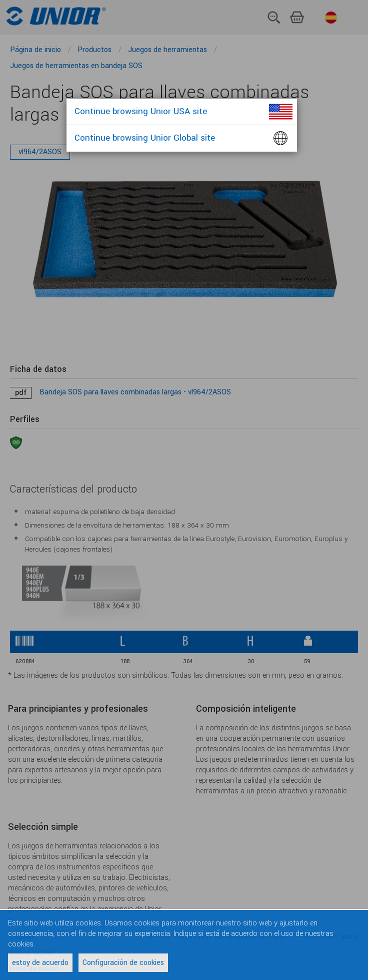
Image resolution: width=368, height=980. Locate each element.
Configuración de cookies (123, 963)
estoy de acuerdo (40, 963)
